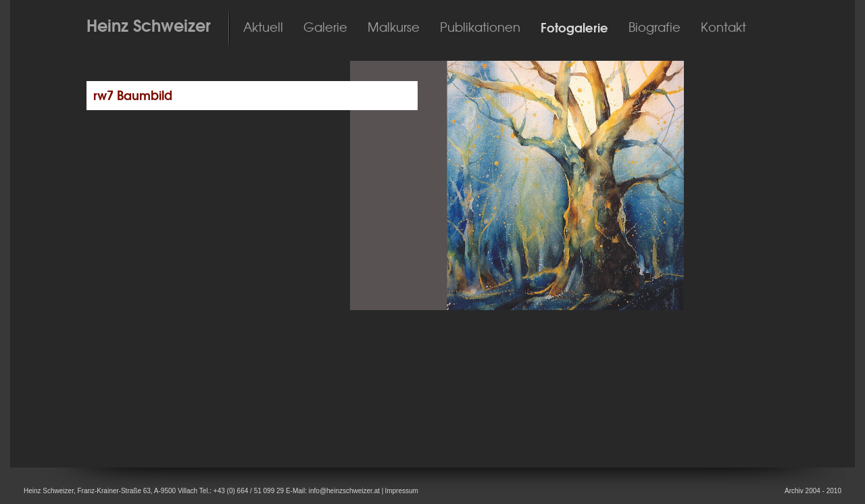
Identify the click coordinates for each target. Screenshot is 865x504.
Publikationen (480, 28)
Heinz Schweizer (149, 26)
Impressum (401, 491)
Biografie (654, 28)
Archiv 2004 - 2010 (813, 491)
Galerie (325, 28)
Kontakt (723, 28)
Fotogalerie (574, 28)
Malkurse (394, 28)
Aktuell (263, 28)
